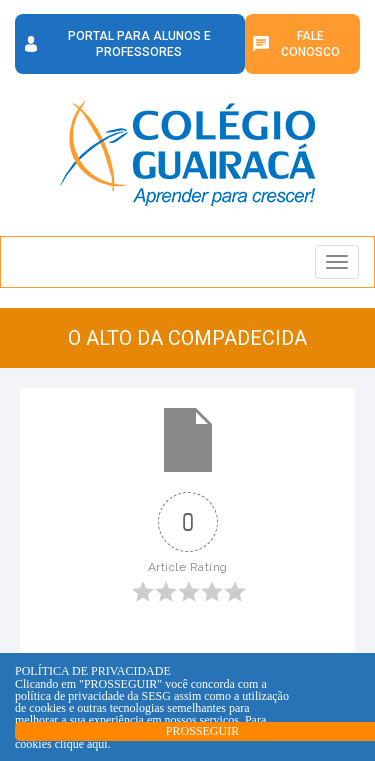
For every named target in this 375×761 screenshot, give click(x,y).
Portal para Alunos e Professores (139, 44)
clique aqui (81, 744)
